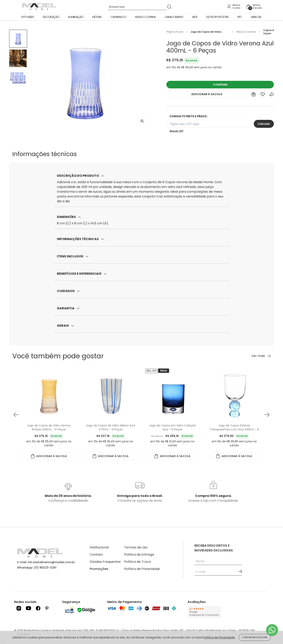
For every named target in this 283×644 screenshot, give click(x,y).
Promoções (99, 569)
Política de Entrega (139, 555)
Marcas (256, 17)
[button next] (267, 415)
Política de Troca (138, 562)
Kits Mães (28, 17)
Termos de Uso (136, 547)
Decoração (51, 17)
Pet (240, 17)
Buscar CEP (176, 131)
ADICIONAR (207, 94)
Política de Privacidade (142, 569)
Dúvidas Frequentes (105, 562)
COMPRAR (220, 85)
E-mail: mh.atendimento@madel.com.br (46, 562)
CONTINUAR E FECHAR (255, 637)
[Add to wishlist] (263, 95)
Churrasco (119, 17)
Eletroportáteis (218, 17)
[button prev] (16, 415)
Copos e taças (269, 32)
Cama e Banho (174, 17)
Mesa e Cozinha (145, 17)
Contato (96, 555)
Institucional (99, 547)
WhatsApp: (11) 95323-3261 (37, 568)
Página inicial (175, 32)
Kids (195, 17)
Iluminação (76, 17)
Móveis (97, 17)
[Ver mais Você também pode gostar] (261, 356)
